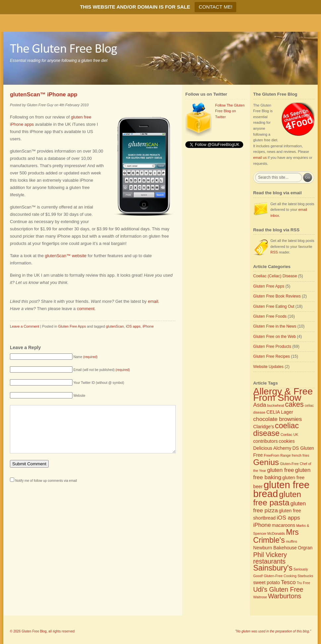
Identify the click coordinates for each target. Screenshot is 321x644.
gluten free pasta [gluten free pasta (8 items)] (277, 498)
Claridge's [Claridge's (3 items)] (264, 427)
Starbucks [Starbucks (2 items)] (305, 576)
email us (260, 158)
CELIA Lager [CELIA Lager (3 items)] (280, 412)
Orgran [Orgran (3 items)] (305, 548)
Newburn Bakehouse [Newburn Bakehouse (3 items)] (275, 548)
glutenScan (115, 326)
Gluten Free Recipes (272, 356)
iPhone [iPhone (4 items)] (262, 525)
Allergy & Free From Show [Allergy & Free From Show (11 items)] (283, 394)
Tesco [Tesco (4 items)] (288, 582)
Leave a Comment (24, 326)
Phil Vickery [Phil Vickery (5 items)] (270, 555)
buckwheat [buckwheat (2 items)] (275, 405)
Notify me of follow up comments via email (46, 491)
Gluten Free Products (272, 346)
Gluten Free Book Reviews (277, 296)
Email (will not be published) (102, 370)
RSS (274, 252)
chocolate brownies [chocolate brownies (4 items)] (277, 419)
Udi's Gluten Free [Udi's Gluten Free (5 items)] (278, 589)
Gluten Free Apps (72, 326)
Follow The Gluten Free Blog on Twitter (230, 111)
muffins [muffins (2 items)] (292, 541)
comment (86, 309)
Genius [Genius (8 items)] (266, 462)
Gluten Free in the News (275, 326)
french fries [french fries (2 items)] (301, 455)
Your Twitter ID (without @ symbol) (99, 383)
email (153, 301)
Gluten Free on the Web (275, 337)
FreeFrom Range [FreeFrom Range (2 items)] (277, 455)
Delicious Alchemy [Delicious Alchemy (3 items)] (272, 448)
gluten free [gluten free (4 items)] (280, 470)
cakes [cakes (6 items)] (294, 404)
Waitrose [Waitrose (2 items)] (260, 597)
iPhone (148, 326)
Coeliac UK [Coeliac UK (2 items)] (289, 435)
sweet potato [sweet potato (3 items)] (267, 582)
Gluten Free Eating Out (274, 306)
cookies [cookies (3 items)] (287, 441)
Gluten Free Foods (270, 316)
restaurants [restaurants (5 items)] (269, 561)
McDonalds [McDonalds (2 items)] (276, 533)
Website (79, 396)
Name (86, 357)
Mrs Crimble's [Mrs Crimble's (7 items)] (276, 536)
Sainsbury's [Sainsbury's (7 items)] (273, 568)
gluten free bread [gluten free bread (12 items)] (281, 489)
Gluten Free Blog (34, 631)
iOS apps (133, 326)
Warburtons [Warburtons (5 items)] (285, 596)
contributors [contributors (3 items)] (265, 441)
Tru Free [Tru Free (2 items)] (303, 583)
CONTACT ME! (215, 7)
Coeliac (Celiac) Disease (275, 276)
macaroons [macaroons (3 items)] (284, 525)
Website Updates (268, 367)
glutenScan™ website (66, 256)
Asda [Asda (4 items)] (260, 405)
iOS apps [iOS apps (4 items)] (288, 518)
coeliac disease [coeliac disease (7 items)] (276, 430)
